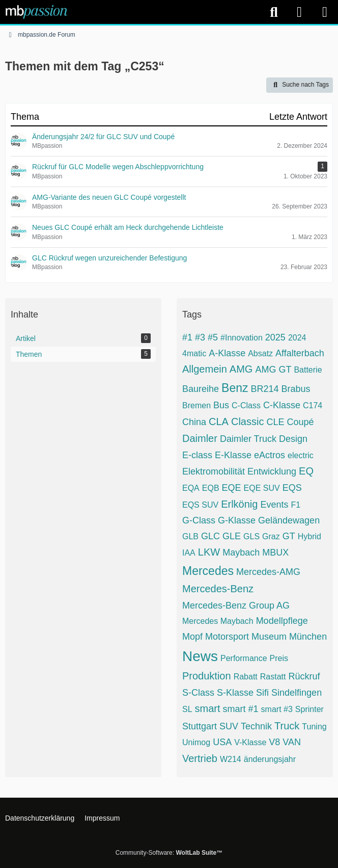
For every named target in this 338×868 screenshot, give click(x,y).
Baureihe (201, 389)
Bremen (196, 405)
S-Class (198, 693)
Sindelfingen (297, 693)
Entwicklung (272, 471)
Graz (271, 536)
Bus (221, 405)
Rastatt (273, 677)
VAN (292, 742)
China (194, 422)
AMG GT (273, 370)
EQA (191, 488)
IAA (189, 553)
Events (274, 505)
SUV (229, 726)
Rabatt (246, 677)
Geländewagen (289, 520)
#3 (200, 337)
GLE (232, 536)
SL (187, 709)
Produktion (207, 676)
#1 (187, 337)
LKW (209, 552)
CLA (219, 422)
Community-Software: (169, 853)
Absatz (260, 353)
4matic (194, 353)
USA (222, 742)
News (200, 656)
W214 (231, 759)
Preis (279, 658)
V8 (274, 742)
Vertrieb (200, 758)
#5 (213, 337)
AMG (241, 369)
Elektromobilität (214, 471)
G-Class (199, 520)
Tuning (314, 727)
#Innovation (242, 338)
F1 (295, 505)
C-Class (246, 405)
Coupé (300, 422)
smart (208, 708)
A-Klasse (227, 353)
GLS (251, 536)
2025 (275, 337)
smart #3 (277, 709)
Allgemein (205, 369)
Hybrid (309, 536)
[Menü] (325, 12)
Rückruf (304, 676)
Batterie (308, 370)
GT (289, 536)
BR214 (265, 389)
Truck (287, 726)
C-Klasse (282, 405)
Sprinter (309, 709)
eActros (270, 455)
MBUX (275, 553)
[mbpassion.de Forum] (36, 12)
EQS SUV (200, 505)
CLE (275, 422)
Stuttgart (200, 726)
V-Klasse (250, 742)
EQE (232, 488)
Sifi (262, 693)
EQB (211, 488)
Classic (247, 422)
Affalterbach (300, 353)
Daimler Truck (248, 439)
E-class (197, 455)
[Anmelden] (299, 12)
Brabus (296, 389)
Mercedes (208, 571)
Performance (244, 658)
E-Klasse (233, 455)
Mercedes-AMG (268, 572)
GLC (210, 536)
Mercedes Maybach (218, 621)
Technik (256, 726)
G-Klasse (237, 520)
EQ (306, 471)
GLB (190, 536)
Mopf (192, 637)
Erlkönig (239, 504)
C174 (313, 405)
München (308, 637)
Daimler (200, 438)
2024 (297, 338)
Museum (269, 637)
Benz (235, 388)
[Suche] (274, 12)
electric (301, 455)
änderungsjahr (270, 759)
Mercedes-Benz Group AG (236, 606)
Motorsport (227, 637)
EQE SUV (262, 488)
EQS (292, 488)
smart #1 (241, 709)
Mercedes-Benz (218, 589)
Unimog (196, 742)
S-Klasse (235, 693)
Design (293, 439)
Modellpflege (282, 621)
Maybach (241, 553)
